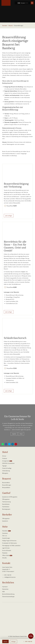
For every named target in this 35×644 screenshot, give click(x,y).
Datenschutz (5, 589)
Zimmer (4, 456)
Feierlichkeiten (6, 507)
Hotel (21, 434)
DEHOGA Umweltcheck (8, 463)
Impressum (5, 587)
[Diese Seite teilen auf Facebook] (6, 444)
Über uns (5, 536)
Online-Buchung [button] (6, 471)
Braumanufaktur (6, 482)
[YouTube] (28, 3)
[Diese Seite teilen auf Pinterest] (16, 444)
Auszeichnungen (6, 538)
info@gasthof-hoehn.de (10, 577)
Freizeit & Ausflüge (7, 468)
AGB (3, 591)
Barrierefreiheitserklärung (8, 594)
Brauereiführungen (7, 485)
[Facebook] (26, 3)
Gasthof (14, 434)
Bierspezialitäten (6, 487)
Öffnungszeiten (6, 499)
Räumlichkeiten (6, 504)
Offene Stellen (6, 555)
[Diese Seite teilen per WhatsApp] (3, 444)
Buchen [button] (6, 641)
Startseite (5, 25)
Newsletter (5, 531)
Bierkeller (7, 515)
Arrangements (6, 461)
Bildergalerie (5, 473)
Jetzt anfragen (9, 216)
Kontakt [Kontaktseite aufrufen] (23, 3)
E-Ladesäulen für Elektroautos (9, 543)
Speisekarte (5, 521)
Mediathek (5, 553)
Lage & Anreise (6, 548)
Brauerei (11, 25)
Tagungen (4, 466)
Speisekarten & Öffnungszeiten (10, 497)
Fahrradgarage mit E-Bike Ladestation (11, 545)
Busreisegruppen (6, 509)
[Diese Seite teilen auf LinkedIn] (13, 444)
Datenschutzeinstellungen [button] (8, 596)
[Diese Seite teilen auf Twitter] (9, 444)
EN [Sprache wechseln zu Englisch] (19, 3)
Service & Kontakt (7, 550)
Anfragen (14, 641)
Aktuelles (4, 558)
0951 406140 (28, 641)
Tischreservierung (6, 502)
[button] (32, 3)
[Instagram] (27, 3)
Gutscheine (5, 533)
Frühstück (5, 458)
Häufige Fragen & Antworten (9, 540)
